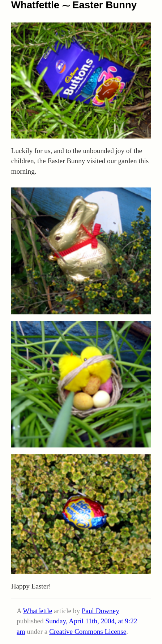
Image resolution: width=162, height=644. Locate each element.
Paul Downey (101, 611)
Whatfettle (37, 611)
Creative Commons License (88, 631)
